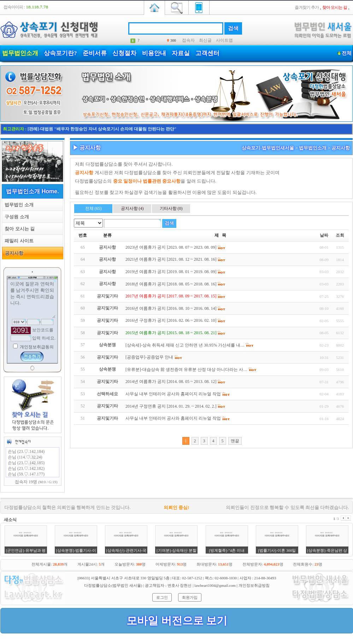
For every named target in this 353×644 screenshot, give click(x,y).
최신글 (205, 40)
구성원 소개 (16, 217)
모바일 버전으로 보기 (177, 621)
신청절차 (124, 53)
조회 (340, 235)
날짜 (324, 235)
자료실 (181, 53)
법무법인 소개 (18, 205)
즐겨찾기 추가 (307, 7)
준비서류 (95, 53)
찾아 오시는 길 (18, 229)
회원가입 (190, 597)
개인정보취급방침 (254, 585)
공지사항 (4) (132, 208)
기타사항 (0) (171, 208)
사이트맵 (224, 40)
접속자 (188, 40)
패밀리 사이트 (18, 241)
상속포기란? (60, 53)
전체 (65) (93, 208)
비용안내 (154, 53)
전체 (346, 53)
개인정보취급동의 (36, 347)
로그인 (162, 597)
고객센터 (207, 53)
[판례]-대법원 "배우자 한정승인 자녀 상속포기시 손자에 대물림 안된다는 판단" (102, 129)
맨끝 (235, 441)
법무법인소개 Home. (32, 191)
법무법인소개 (20, 53)
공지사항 (13, 253)
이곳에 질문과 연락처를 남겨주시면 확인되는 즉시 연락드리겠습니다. (33, 299)
